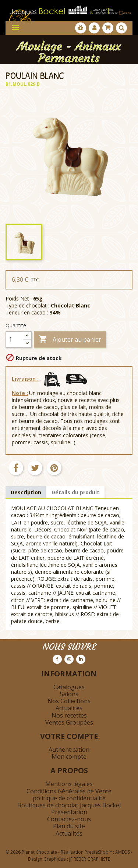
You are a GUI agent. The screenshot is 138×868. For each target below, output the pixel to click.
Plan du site (69, 826)
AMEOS (123, 852)
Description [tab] (26, 492)
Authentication (69, 750)
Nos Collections (69, 701)
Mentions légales (69, 784)
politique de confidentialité (69, 798)
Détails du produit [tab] (75, 492)
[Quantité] (14, 339)
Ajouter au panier (70, 340)
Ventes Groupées (69, 722)
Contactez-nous (69, 819)
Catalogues (69, 687)
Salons (69, 694)
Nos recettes (69, 715)
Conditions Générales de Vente (69, 791)
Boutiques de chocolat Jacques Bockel (69, 805)
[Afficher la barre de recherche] (121, 28)
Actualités (69, 708)
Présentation (69, 812)
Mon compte (69, 757)
